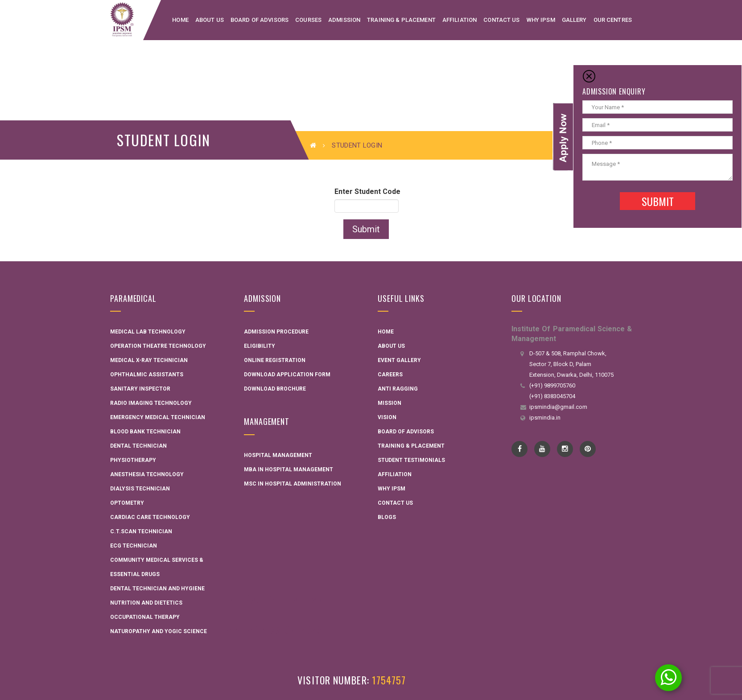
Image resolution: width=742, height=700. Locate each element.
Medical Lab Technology (148, 332)
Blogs (387, 517)
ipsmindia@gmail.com (558, 407)
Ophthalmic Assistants (147, 375)
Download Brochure (275, 389)
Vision (387, 417)
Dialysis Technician (140, 489)
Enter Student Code (367, 191)
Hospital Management (278, 455)
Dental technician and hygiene (157, 589)
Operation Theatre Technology (158, 346)
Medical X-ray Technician (149, 360)
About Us (391, 346)
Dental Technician (138, 446)
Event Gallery (399, 360)
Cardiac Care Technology (150, 517)
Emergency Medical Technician (158, 417)
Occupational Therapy (145, 617)
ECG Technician (134, 546)
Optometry (127, 503)
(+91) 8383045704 (552, 396)
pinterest (588, 449)
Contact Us (395, 503)
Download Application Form (287, 375)
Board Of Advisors (406, 432)
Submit (366, 229)
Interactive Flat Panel (280, 599)
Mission (390, 403)
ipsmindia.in (545, 418)
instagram (565, 449)
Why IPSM (392, 489)
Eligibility (260, 346)
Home (386, 332)
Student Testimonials (411, 460)
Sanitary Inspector (140, 389)
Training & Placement (411, 446)
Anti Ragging (398, 389)
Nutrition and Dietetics (146, 603)
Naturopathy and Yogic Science (159, 631)
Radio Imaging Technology (151, 403)
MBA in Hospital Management (289, 469)
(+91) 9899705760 (552, 385)
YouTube (542, 449)
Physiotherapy (133, 460)
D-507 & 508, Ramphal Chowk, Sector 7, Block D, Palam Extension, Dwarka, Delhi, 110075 (571, 364)
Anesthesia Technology (147, 474)
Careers (390, 375)
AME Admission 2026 (274, 629)
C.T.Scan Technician (141, 531)
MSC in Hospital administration (293, 484)
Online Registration (275, 360)
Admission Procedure (276, 332)
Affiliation (395, 474)
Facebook (520, 449)
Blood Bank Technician (145, 432)
